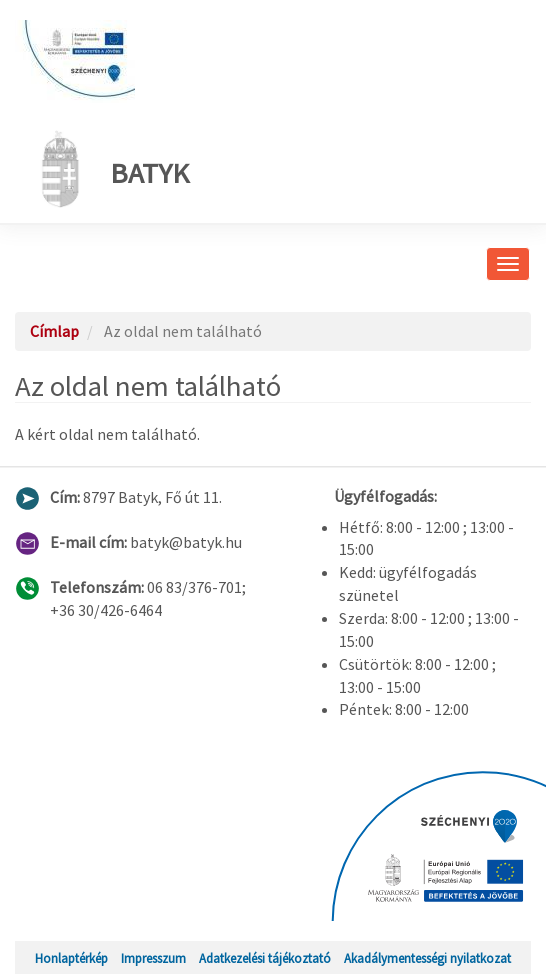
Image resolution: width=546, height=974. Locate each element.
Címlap (54, 331)
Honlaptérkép (71, 958)
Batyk (109, 169)
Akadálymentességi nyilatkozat (427, 958)
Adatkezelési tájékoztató (265, 958)
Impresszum (153, 958)
